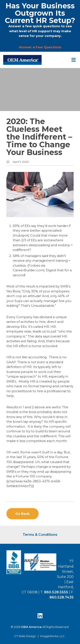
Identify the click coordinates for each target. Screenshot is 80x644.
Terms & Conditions (40, 535)
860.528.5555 (56, 592)
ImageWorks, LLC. (53, 636)
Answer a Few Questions (40, 47)
